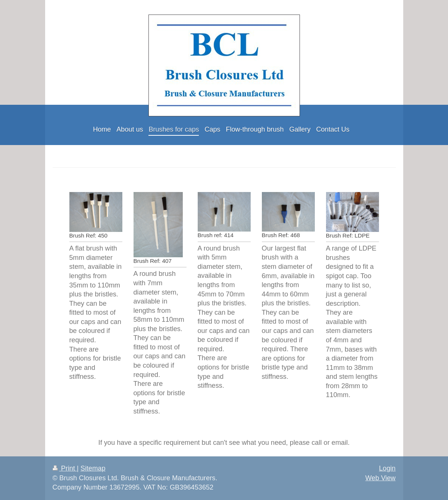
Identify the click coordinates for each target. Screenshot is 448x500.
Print (65, 468)
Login (387, 468)
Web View (380, 478)
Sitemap (93, 468)
